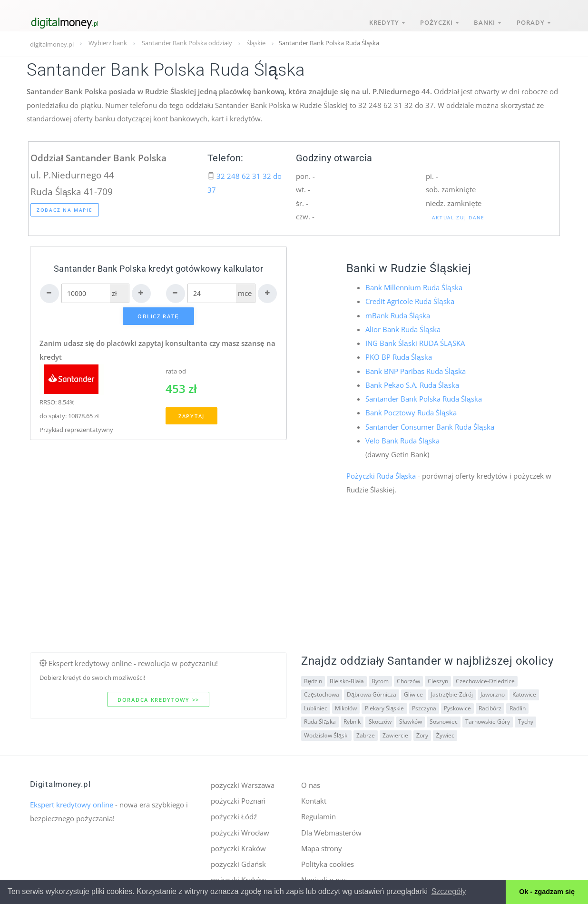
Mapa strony (322, 843)
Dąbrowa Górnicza (372, 690)
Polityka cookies (328, 858)
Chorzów (407, 676)
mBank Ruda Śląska (397, 314)
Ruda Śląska (320, 717)
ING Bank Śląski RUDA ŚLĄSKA (415, 342)
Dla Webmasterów (331, 827)
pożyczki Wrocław (240, 827)
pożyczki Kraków (238, 843)
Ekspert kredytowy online (72, 800)
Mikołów (346, 703)
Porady (533, 18)
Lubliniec (316, 703)
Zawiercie (395, 731)
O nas (311, 781)
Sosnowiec (443, 717)
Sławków (410, 717)
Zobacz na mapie (65, 210)
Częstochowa (322, 690)
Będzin (313, 676)
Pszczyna (423, 703)
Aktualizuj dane (458, 217)
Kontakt (314, 796)
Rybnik (352, 717)
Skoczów (380, 717)
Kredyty (381, 18)
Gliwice (413, 690)
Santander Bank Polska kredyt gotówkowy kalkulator (159, 269)
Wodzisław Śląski (326, 731)
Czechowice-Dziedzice (484, 676)
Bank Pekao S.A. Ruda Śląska (412, 383)
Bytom (380, 676)
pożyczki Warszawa (243, 781)
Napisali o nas (324, 874)
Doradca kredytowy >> (158, 695)
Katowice (523, 690)
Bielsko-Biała (347, 676)
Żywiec (444, 731)
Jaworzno (492, 690)
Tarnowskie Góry (487, 717)
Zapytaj (191, 417)
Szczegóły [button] (449, 891)
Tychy (524, 717)
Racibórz (489, 703)
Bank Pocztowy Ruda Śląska (411, 410)
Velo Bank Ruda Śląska (402, 437)
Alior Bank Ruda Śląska (403, 328)
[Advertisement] (294, 581)
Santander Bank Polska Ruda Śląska (423, 396)
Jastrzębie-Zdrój (451, 690)
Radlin (516, 703)
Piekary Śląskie (384, 703)
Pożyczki (435, 18)
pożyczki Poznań (238, 796)
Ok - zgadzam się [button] (547, 892)
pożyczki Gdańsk (238, 858)
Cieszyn (437, 676)
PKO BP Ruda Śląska (398, 355)
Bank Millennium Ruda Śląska (414, 287)
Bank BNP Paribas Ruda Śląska (415, 369)
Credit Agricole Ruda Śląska (410, 301)
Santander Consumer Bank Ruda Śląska (430, 423)
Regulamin (318, 812)
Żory (421, 731)
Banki (485, 18)
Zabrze (365, 731)
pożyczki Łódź (234, 812)
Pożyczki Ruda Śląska (381, 472)
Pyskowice (456, 703)
